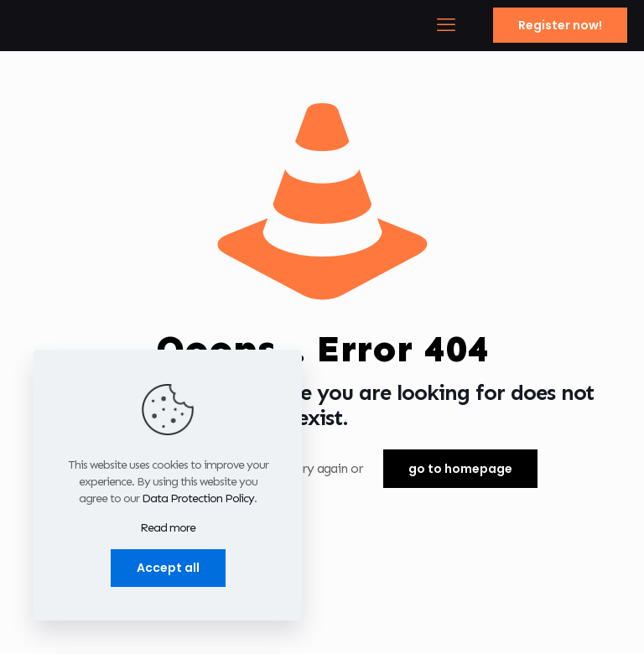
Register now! (560, 25)
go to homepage (460, 469)
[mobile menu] (445, 25)
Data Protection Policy (198, 498)
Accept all (168, 568)
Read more (168, 528)
